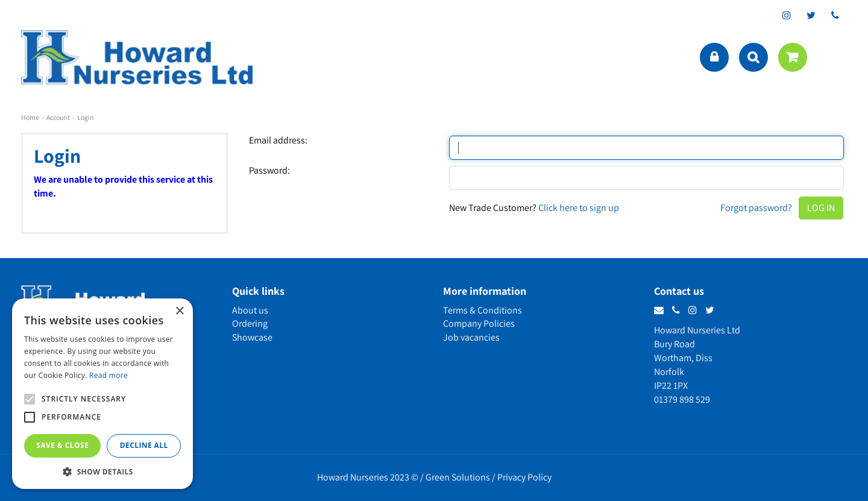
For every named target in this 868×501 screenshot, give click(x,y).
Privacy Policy (524, 477)
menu (835, 57)
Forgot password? (756, 208)
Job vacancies (471, 337)
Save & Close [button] (62, 445)
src (753, 57)
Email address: (278, 140)
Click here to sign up (579, 208)
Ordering (250, 323)
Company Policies (479, 323)
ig (787, 15)
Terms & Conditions (483, 310)
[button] (102, 471)
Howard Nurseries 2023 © (368, 477)
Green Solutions (458, 477)
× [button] (179, 311)
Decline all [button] (144, 445)
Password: (269, 171)
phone (835, 15)
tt (811, 15)
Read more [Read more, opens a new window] (108, 375)
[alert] (102, 394)
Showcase (252, 337)
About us (250, 310)
